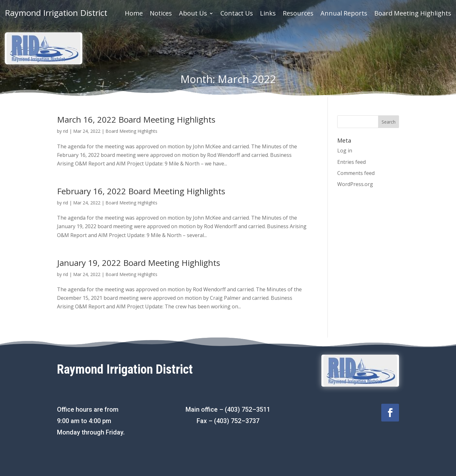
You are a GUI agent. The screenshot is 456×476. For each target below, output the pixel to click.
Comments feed (356, 173)
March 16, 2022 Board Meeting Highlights (136, 119)
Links (268, 14)
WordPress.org (355, 184)
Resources (298, 14)
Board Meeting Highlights (413, 14)
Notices (161, 14)
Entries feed (351, 162)
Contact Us (237, 14)
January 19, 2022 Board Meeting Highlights (139, 263)
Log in (345, 151)
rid (66, 131)
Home (134, 14)
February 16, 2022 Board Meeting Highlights (141, 191)
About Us (193, 14)
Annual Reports (344, 14)
